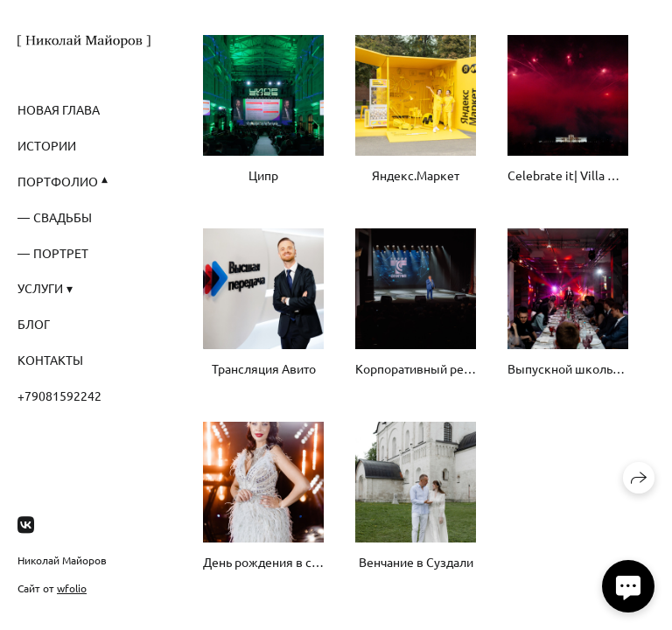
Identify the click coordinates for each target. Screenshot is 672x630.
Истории (47, 145)
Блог (34, 324)
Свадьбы (63, 217)
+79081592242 (59, 395)
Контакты (50, 360)
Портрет (61, 253)
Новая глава (59, 109)
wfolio (72, 588)
